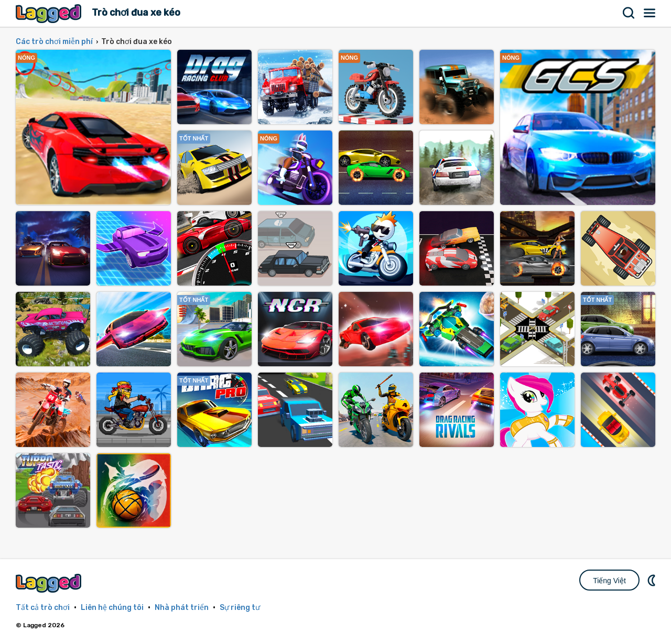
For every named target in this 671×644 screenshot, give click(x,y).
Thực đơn (650, 13)
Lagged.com (50, 583)
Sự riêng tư (240, 608)
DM (653, 580)
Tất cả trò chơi (43, 608)
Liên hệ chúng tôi (112, 608)
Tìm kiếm (629, 13)
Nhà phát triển (182, 608)
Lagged (50, 13)
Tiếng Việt (609, 581)
